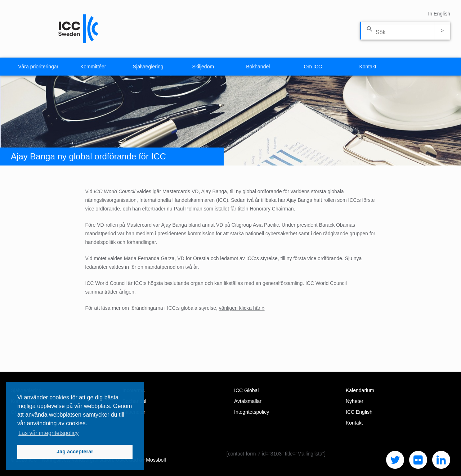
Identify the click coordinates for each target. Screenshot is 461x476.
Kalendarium (360, 390)
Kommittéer (93, 67)
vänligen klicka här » (242, 308)
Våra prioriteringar (38, 67)
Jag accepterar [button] (75, 452)
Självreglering (148, 67)
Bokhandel (258, 67)
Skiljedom (203, 67)
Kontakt (368, 67)
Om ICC (313, 67)
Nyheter (355, 401)
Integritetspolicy (252, 412)
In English (439, 14)
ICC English (359, 412)
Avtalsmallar (248, 401)
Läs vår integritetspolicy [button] (48, 433)
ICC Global (246, 390)
